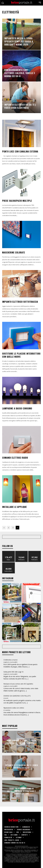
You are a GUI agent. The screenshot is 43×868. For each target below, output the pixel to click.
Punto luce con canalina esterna (20, 151)
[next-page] (37, 735)
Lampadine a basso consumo (17, 408)
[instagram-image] (12, 593)
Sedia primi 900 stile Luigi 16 (13, 672)
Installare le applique (14, 507)
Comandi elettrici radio (15, 458)
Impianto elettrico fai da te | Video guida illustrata (21, 766)
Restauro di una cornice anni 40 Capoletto (18, 684)
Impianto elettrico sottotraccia (20, 302)
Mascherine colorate (14, 252)
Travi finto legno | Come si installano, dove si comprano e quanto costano (21, 791)
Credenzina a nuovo (11, 660)
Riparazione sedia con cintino (14, 708)
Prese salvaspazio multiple (17, 201)
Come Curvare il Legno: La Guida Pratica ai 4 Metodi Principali (22, 742)
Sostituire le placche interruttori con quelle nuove (21, 355)
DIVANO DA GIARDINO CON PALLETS (17, 696)
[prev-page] (4, 528)
